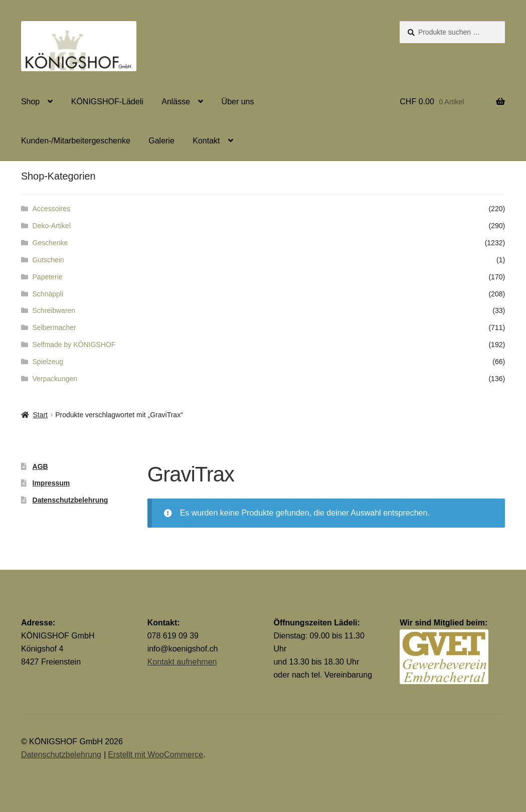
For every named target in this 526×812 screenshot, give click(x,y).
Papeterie (48, 277)
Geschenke (50, 243)
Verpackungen (55, 379)
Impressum (51, 483)
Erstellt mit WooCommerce (155, 755)
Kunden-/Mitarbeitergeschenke (76, 141)
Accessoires (51, 209)
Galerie (161, 141)
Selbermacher (54, 328)
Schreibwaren (54, 310)
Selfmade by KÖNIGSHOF (74, 345)
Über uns (238, 102)
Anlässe (176, 102)
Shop (30, 102)
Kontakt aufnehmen (182, 662)
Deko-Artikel (52, 226)
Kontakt (206, 141)
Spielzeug (48, 362)
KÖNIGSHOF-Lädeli (107, 102)
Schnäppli (48, 294)
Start (40, 415)
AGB (40, 466)
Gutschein (48, 260)
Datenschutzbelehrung (70, 500)
